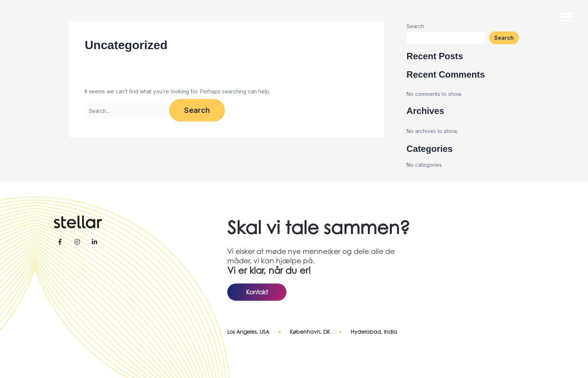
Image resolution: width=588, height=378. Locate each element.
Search (504, 38)
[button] (567, 17)
